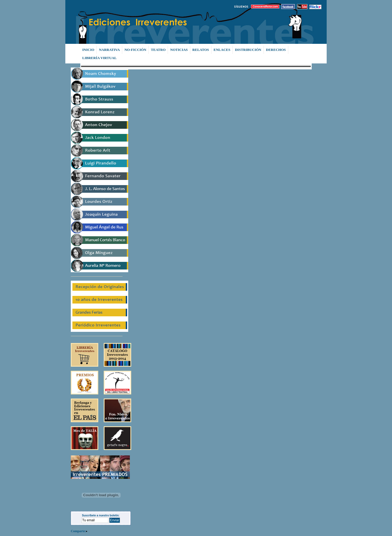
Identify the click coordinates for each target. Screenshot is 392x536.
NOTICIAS (179, 50)
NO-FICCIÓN (135, 50)
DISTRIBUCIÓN (248, 50)
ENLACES (222, 50)
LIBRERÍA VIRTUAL (99, 58)
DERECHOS (276, 50)
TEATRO (158, 50)
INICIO (88, 50)
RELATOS (201, 50)
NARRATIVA (109, 50)
